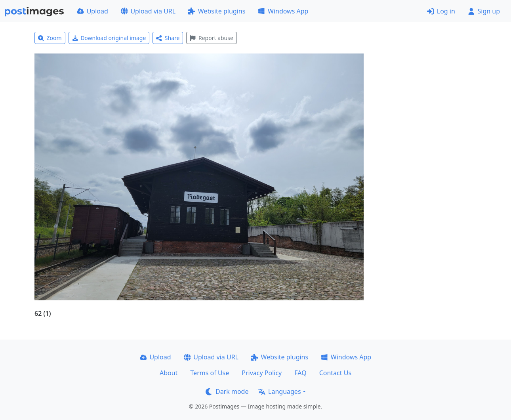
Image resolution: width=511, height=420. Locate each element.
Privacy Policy (262, 373)
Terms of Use (210, 373)
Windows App (283, 11)
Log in (441, 11)
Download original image (109, 38)
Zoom (50, 38)
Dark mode (227, 391)
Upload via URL (148, 11)
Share (168, 38)
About (169, 373)
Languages (279, 391)
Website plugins (217, 11)
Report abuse (211, 38)
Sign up (484, 11)
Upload (92, 11)
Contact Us (335, 373)
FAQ (300, 373)
